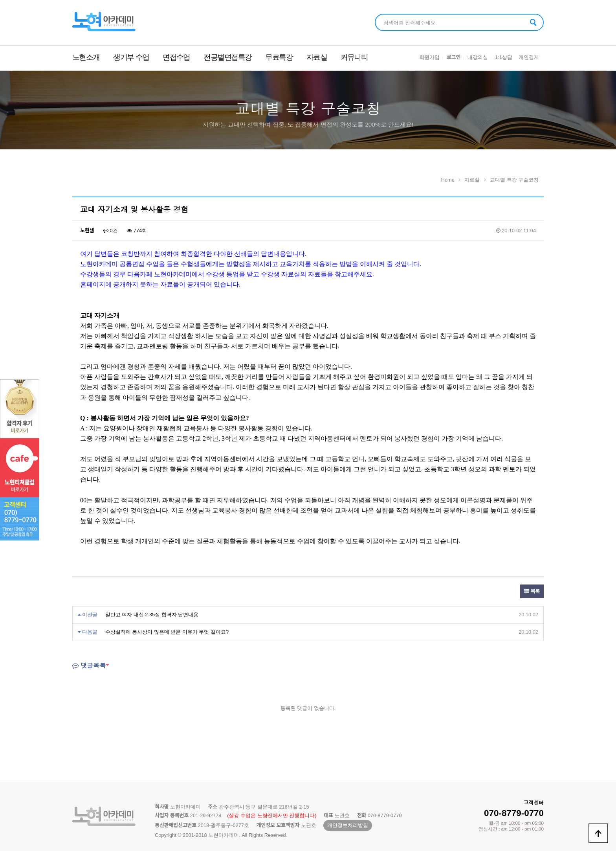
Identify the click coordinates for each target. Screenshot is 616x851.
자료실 (317, 57)
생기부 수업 (131, 57)
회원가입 (429, 57)
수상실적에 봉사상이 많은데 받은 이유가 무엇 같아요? (167, 632)
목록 (532, 591)
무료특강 (279, 57)
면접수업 (176, 57)
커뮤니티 (354, 57)
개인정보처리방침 (348, 825)
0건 (111, 231)
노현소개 (86, 57)
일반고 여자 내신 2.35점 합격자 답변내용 (152, 615)
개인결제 (529, 57)
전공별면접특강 (227, 57)
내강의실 (478, 57)
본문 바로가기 (0, 0)
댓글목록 (89, 665)
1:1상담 (504, 57)
